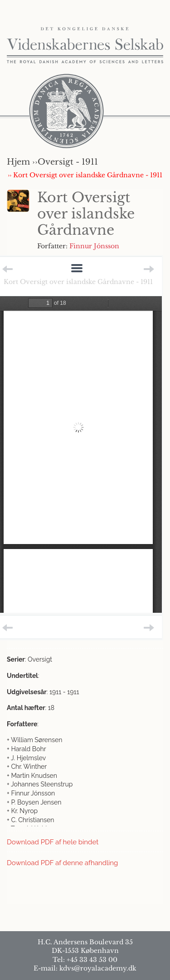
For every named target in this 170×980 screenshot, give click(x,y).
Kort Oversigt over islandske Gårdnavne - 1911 (78, 282)
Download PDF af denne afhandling (62, 863)
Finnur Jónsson (94, 246)
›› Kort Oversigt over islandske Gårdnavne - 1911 (85, 175)
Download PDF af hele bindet (53, 842)
